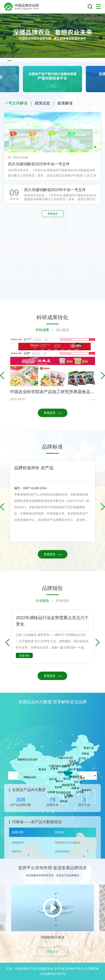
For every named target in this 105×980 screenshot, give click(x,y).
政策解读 (65, 103)
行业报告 (42, 601)
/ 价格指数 (59, 601)
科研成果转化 (52, 317)
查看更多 (53, 214)
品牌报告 (52, 588)
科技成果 (42, 330)
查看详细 (24, 656)
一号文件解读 (16, 103)
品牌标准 (52, 447)
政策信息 (42, 103)
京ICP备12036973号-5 (69, 969)
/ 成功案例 (59, 330)
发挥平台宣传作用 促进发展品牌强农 (53, 868)
